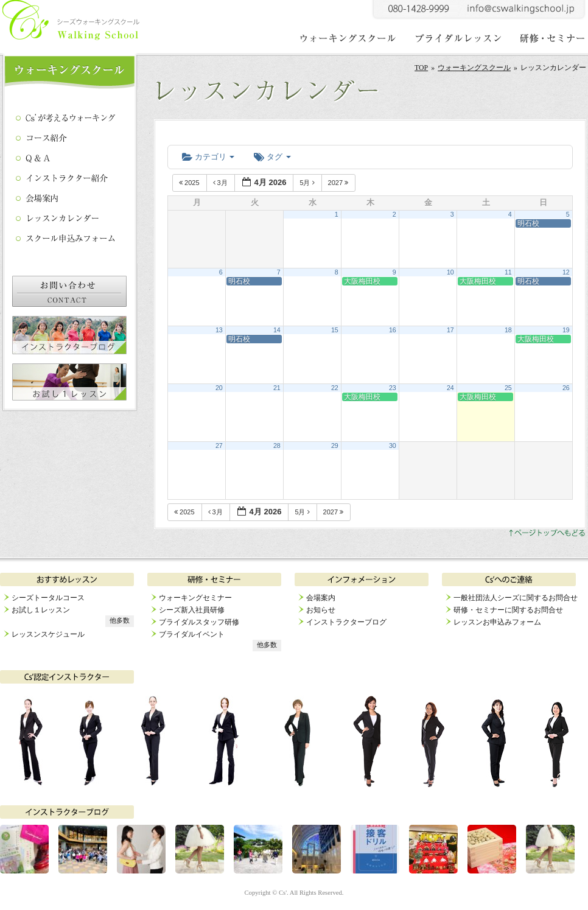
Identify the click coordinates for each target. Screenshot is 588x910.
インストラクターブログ (346, 622)
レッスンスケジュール (48, 634)
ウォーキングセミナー (195, 598)
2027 (339, 183)
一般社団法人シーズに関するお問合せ (516, 598)
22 (335, 388)
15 (335, 330)
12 (566, 272)
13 (219, 330)
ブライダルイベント (192, 634)
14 (277, 330)
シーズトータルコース (48, 598)
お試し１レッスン (41, 610)
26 (566, 388)
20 (219, 388)
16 (393, 330)
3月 (221, 183)
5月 (308, 183)
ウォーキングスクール (474, 68)
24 (450, 388)
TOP (421, 68)
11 (508, 272)
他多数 (120, 621)
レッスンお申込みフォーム (497, 622)
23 (393, 388)
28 (277, 446)
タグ (272, 157)
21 (277, 388)
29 (335, 446)
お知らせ (321, 610)
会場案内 (321, 598)
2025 (190, 183)
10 (450, 272)
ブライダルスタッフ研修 (199, 622)
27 (219, 446)
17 (450, 330)
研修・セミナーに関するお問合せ (508, 610)
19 (566, 330)
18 (508, 330)
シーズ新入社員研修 (192, 610)
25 (508, 388)
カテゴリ (208, 157)
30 (393, 446)
